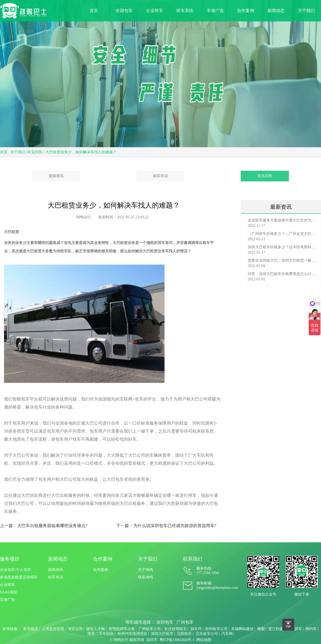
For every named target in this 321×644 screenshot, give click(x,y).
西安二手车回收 (101, 634)
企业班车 (155, 11)
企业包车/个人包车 (16, 570)
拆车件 (196, 629)
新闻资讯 (56, 176)
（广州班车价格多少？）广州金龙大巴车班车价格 (282, 234)
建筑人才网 (95, 629)
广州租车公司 (150, 629)
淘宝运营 (75, 629)
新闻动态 (276, 11)
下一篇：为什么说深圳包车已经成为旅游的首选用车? (166, 526)
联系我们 (193, 559)
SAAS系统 (9, 592)
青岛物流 (30, 629)
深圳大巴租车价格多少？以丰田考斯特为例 (282, 247)
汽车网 (227, 634)
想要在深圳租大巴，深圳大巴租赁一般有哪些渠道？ (282, 260)
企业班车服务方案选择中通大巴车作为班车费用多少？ (282, 220)
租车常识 (160, 176)
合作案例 (246, 11)
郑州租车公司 (216, 629)
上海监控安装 (53, 629)
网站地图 (204, 640)
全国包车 (124, 11)
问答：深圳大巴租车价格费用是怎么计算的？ (282, 274)
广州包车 (185, 622)
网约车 (311, 629)
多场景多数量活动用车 (19, 577)
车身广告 (215, 11)
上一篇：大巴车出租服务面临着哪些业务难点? (44, 526)
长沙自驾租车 (175, 629)
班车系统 (185, 11)
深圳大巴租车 (162, 634)
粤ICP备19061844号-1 (177, 640)
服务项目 (10, 559)
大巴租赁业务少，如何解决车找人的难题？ (81, 152)
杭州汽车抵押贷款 (132, 634)
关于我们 (306, 11)
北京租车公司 (207, 634)
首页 (94, 11)
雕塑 (261, 629)
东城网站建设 (242, 629)
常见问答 (35, 152)
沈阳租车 (184, 634)
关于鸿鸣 (146, 570)
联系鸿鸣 (146, 577)
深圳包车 (165, 622)
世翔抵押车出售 (122, 629)
